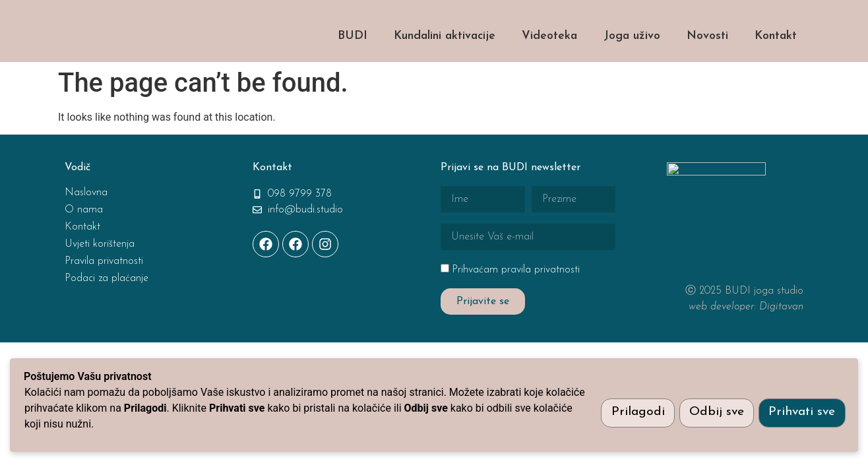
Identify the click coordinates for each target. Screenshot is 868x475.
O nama (84, 244)
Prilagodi (632, 412)
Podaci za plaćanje (107, 313)
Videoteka (549, 70)
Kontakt (776, 70)
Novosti (707, 70)
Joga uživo (632, 70)
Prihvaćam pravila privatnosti (516, 304)
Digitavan (781, 341)
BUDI (353, 70)
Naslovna (86, 227)
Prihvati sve (801, 412)
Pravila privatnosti (104, 296)
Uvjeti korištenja (100, 278)
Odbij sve (713, 412)
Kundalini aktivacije (445, 70)
